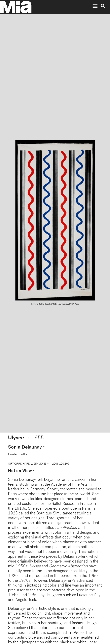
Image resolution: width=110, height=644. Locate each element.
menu (95, 6)
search (103, 6)
